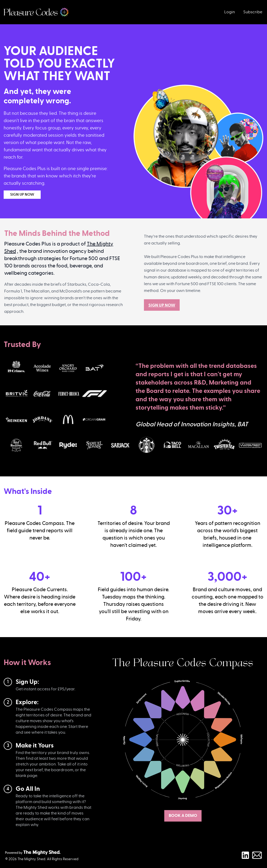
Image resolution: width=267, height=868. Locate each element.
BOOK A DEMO (183, 816)
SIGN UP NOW (22, 195)
